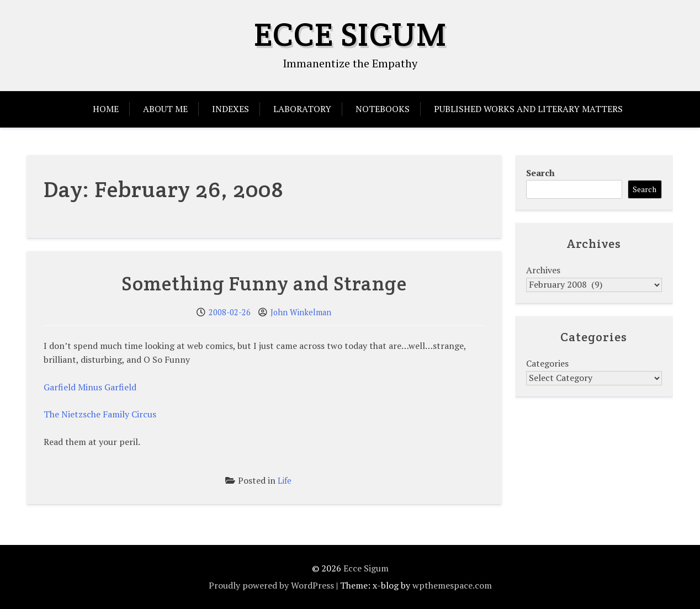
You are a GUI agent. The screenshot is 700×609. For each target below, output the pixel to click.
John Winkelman (301, 312)
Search (540, 173)
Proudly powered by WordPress (271, 585)
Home (106, 109)
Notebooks (383, 109)
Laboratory (302, 109)
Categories (547, 363)
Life (285, 481)
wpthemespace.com (452, 585)
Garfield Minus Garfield (90, 387)
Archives (543, 270)
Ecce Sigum (350, 34)
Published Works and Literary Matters (528, 109)
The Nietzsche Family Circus (100, 414)
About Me (165, 109)
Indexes (230, 109)
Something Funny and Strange (264, 283)
